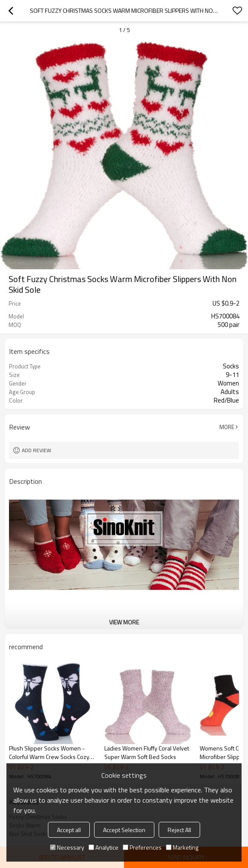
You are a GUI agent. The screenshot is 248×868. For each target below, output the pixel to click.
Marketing (182, 847)
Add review (37, 450)
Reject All (179, 830)
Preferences (142, 847)
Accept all (69, 830)
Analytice (103, 847)
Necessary (67, 847)
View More (124, 622)
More (227, 427)
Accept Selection (124, 830)
